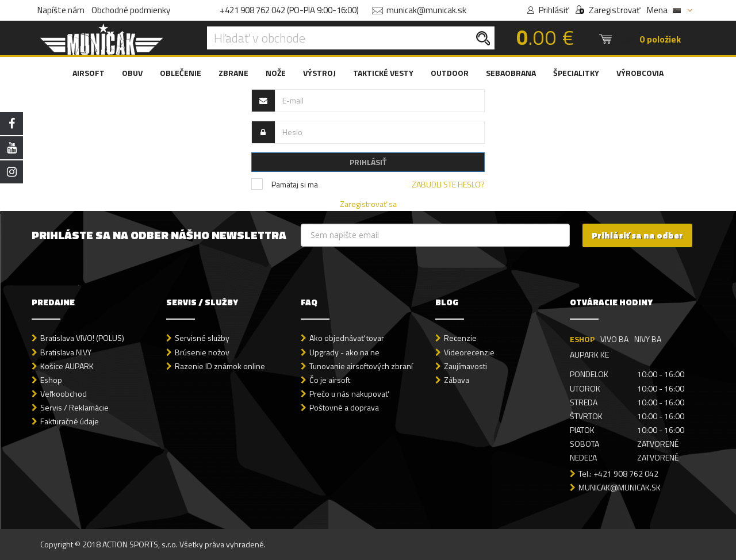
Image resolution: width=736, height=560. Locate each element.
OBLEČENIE (181, 73)
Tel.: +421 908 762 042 (618, 473)
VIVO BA (614, 339)
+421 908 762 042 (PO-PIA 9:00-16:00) (289, 10)
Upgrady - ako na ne (344, 352)
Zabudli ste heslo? (448, 184)
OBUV (132, 73)
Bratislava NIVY (66, 352)
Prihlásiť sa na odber (637, 235)
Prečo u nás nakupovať (349, 394)
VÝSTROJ (319, 73)
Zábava (457, 380)
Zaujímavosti (465, 366)
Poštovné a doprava (344, 407)
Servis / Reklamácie (74, 407)
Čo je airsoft (330, 380)
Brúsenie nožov (202, 352)
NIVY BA (648, 339)
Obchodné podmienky (131, 10)
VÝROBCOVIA (640, 73)
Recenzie (460, 338)
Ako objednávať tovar (347, 338)
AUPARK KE (589, 354)
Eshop (51, 380)
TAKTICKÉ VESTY (383, 73)
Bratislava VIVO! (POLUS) (82, 338)
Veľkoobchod (64, 394)
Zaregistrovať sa (368, 204)
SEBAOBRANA (511, 73)
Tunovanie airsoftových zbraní (361, 366)
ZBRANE (233, 73)
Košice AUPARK (67, 366)
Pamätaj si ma (285, 184)
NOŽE (276, 73)
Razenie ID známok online (220, 366)
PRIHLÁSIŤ (368, 162)
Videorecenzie (469, 352)
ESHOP (582, 339)
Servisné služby (202, 338)
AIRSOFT (89, 73)
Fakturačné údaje (70, 421)
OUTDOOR (450, 73)
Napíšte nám (61, 10)
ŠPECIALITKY (576, 73)
